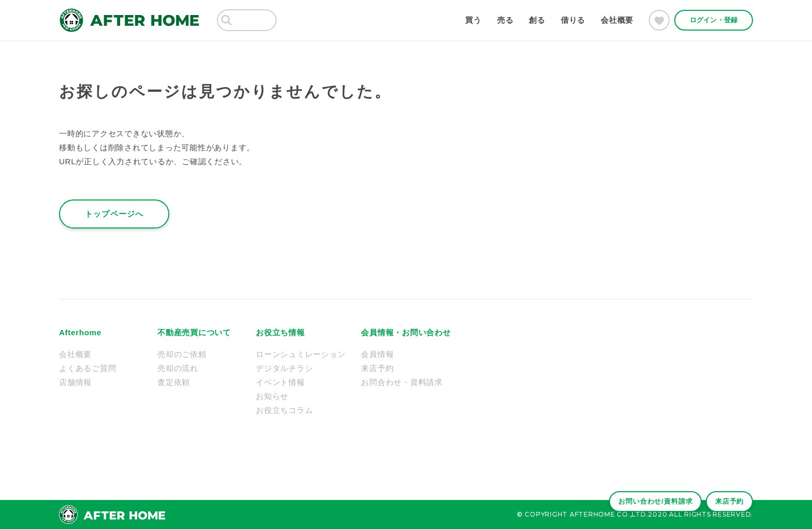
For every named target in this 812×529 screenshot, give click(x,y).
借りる (573, 20)
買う (473, 20)
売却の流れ (178, 368)
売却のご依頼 (182, 354)
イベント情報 (280, 382)
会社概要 (617, 20)
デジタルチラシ (284, 368)
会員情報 (377, 354)
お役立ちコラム (284, 410)
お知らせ (272, 396)
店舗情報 (75, 382)
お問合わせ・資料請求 (402, 382)
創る (537, 20)
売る (505, 20)
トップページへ (114, 214)
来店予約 (727, 498)
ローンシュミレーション (301, 354)
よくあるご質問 (88, 368)
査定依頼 (174, 382)
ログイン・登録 (714, 20)
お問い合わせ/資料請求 (648, 498)
